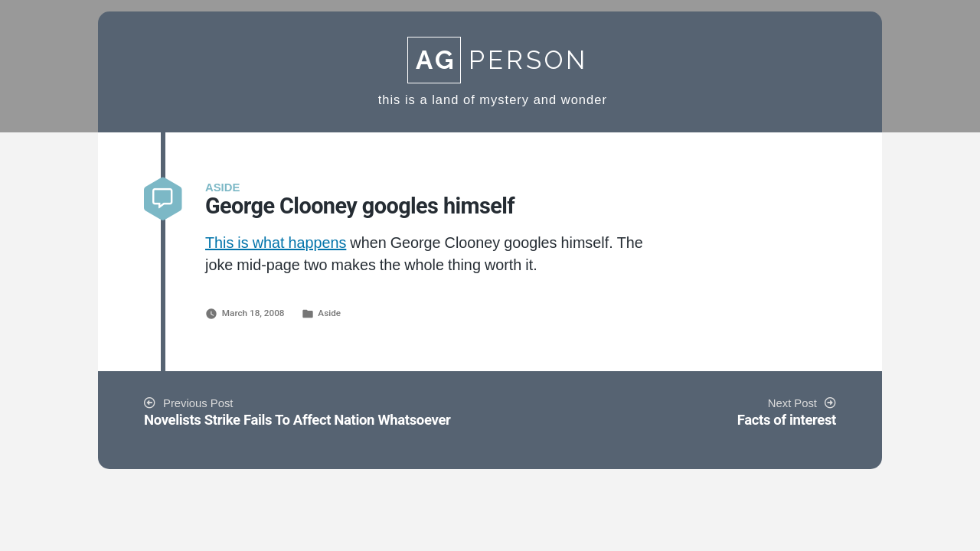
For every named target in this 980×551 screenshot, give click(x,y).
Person (498, 60)
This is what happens (276, 243)
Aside (329, 313)
